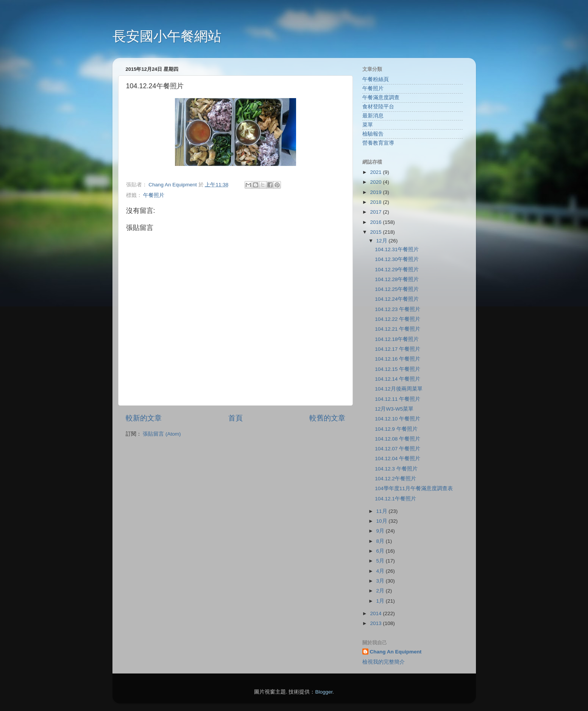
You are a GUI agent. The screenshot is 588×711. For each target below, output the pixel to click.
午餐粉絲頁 (376, 79)
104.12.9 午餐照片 (396, 429)
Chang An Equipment (396, 652)
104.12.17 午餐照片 (398, 349)
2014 (376, 613)
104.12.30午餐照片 (397, 259)
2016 (376, 222)
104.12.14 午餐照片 (398, 379)
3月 (381, 581)
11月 (383, 511)
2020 (376, 182)
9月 (381, 531)
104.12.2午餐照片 (395, 479)
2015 (376, 232)
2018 (376, 202)
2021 (376, 172)
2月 (381, 591)
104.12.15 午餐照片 (398, 369)
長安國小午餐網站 (167, 36)
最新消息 (373, 116)
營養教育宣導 (378, 143)
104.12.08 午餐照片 (398, 439)
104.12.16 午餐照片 (398, 359)
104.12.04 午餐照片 (398, 459)
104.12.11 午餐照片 (398, 399)
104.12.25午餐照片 (397, 289)
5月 (381, 561)
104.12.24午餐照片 (397, 299)
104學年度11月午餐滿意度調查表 (414, 488)
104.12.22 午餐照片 (398, 319)
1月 (381, 601)
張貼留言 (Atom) (162, 434)
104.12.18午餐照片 (397, 339)
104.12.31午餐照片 (397, 249)
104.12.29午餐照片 (397, 270)
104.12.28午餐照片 (397, 279)
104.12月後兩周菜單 (398, 389)
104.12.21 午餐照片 (398, 329)
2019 (376, 192)
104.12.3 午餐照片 (396, 469)
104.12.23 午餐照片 (398, 309)
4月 (381, 571)
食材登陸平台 (378, 107)
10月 (383, 521)
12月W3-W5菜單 (394, 409)
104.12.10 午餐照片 (398, 419)
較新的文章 (144, 418)
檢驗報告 (373, 134)
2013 (376, 623)
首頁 (236, 418)
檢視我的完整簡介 (384, 662)
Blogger (324, 692)
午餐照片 (154, 195)
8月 (381, 541)
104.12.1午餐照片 (395, 499)
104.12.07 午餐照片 (398, 449)
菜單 (368, 125)
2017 (376, 212)
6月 (381, 551)
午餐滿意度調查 (381, 98)
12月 (383, 241)
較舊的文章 (327, 418)
